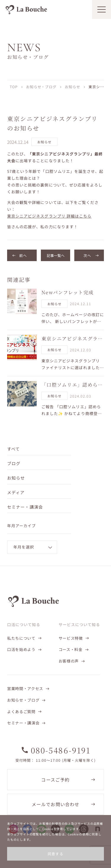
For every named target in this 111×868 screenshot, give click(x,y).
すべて (13, 449)
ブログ (14, 463)
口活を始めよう (21, 649)
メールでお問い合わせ (56, 804)
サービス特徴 (71, 638)
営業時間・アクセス (25, 688)
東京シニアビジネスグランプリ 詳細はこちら (49, 216)
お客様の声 (69, 661)
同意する (56, 854)
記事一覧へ (56, 255)
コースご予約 (55, 780)
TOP (14, 87)
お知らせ (73, 87)
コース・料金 (71, 649)
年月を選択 (24, 547)
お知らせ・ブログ (41, 87)
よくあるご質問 (21, 712)
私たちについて (21, 638)
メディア (16, 492)
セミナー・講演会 (25, 507)
